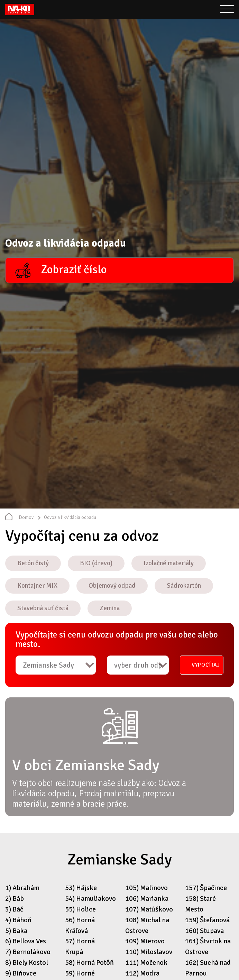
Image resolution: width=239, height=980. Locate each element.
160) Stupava (204, 931)
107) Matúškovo (149, 909)
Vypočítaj (206, 665)
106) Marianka (147, 899)
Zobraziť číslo (74, 270)
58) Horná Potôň (89, 963)
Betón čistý (33, 563)
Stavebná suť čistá (43, 608)
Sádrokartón (184, 586)
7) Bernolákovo (28, 952)
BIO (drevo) (96, 563)
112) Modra (142, 973)
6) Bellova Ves (26, 941)
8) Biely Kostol (27, 963)
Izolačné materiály (169, 563)
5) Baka (16, 931)
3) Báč (14, 909)
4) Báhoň (18, 920)
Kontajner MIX (37, 586)
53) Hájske (81, 888)
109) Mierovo (145, 941)
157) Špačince (206, 888)
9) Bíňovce (21, 973)
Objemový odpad (112, 586)
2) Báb (15, 899)
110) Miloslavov (149, 952)
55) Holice (80, 909)
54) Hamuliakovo (90, 899)
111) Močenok (146, 963)
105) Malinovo (146, 888)
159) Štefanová (207, 920)
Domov (26, 518)
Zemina (110, 608)
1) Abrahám (22, 888)
